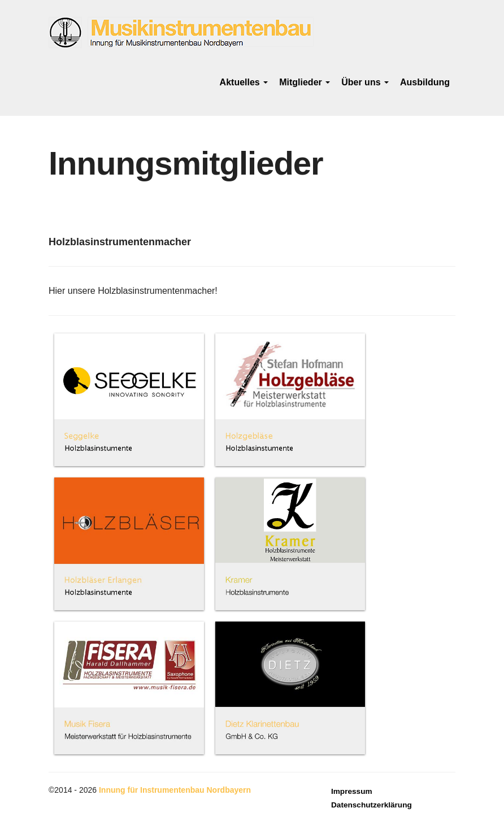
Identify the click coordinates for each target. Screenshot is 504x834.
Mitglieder (305, 82)
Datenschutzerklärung (372, 805)
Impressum (352, 791)
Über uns (365, 82)
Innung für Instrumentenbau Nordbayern (175, 790)
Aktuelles (244, 82)
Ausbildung (425, 82)
